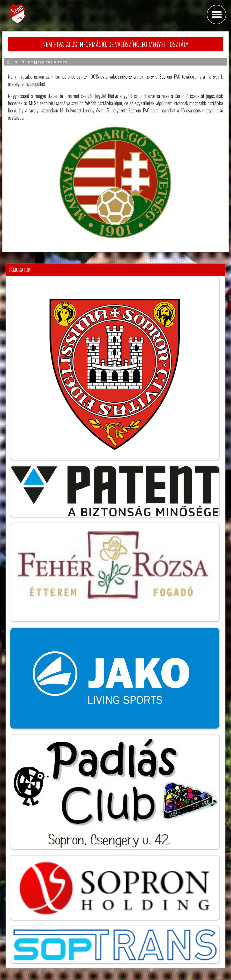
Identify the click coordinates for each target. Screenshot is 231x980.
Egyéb (30, 62)
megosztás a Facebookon (51, 62)
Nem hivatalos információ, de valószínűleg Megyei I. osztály (115, 44)
